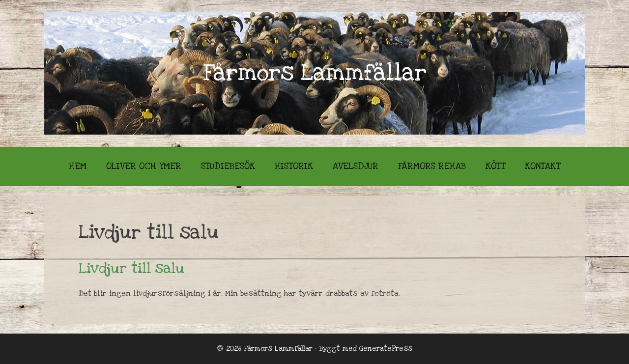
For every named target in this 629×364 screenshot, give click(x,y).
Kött (495, 166)
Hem (78, 166)
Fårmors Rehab (432, 166)
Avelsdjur (356, 166)
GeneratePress (386, 349)
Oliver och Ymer (144, 166)
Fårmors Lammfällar (315, 73)
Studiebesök (228, 166)
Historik (294, 166)
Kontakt (543, 166)
